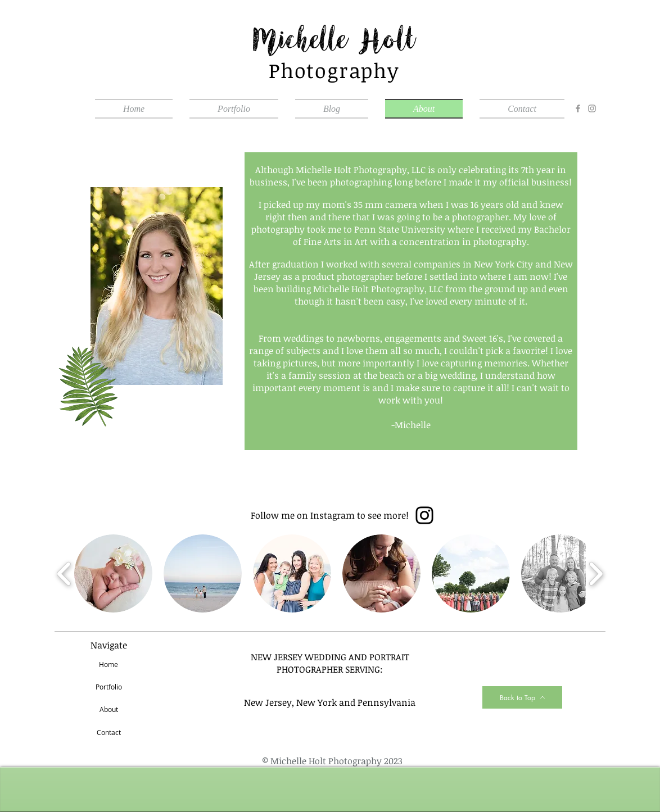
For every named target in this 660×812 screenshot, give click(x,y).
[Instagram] (592, 108)
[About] (109, 710)
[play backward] (64, 573)
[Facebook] (578, 108)
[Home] (109, 665)
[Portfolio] (109, 687)
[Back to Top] (522, 697)
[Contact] (109, 733)
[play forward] (596, 573)
